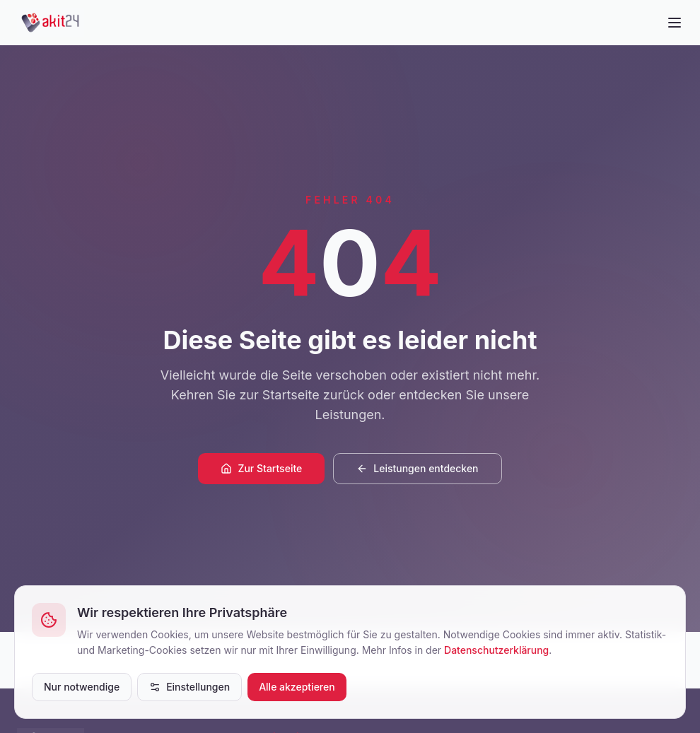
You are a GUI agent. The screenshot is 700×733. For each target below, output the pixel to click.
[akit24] (51, 23)
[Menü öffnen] (675, 23)
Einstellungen (189, 687)
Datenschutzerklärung (496, 650)
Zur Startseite (261, 468)
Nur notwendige (82, 687)
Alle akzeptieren (297, 687)
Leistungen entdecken (417, 468)
